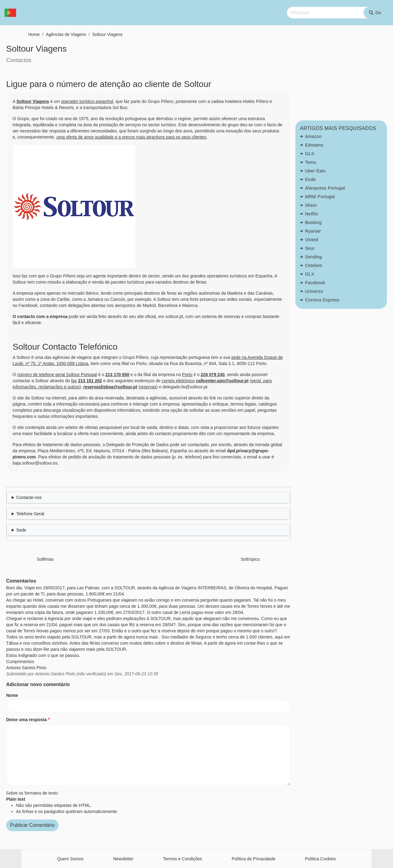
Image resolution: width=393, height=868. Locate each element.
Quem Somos (70, 859)
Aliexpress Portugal (325, 188)
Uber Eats (315, 171)
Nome (12, 695)
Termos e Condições (183, 859)
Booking (313, 222)
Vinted (312, 240)
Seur (310, 248)
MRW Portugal (320, 197)
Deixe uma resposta (26, 720)
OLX (310, 274)
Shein (311, 205)
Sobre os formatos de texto (32, 793)
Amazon (313, 136)
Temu (311, 162)
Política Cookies (320, 859)
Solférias (45, 559)
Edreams (314, 145)
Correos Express (322, 300)
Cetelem (314, 265)
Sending (314, 257)
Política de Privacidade (254, 859)
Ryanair (313, 231)
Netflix (312, 214)
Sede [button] (21, 530)
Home (34, 34)
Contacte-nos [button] (29, 497)
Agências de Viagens (66, 34)
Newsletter (123, 859)
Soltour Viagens (107, 34)
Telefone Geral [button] (30, 514)
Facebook (315, 283)
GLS (310, 154)
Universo (314, 291)
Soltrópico (250, 559)
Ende (311, 179)
